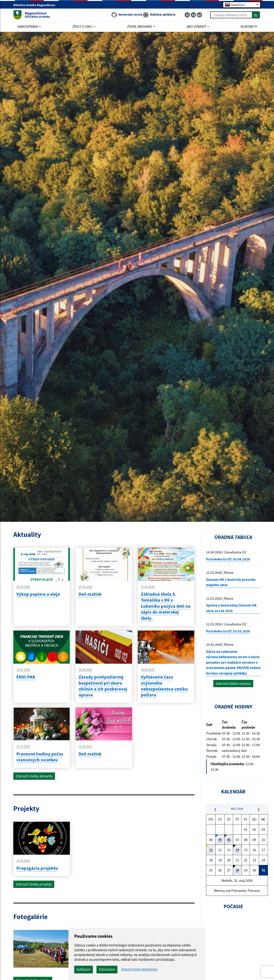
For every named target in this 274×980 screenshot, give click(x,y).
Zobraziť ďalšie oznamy (233, 683)
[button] (215, 809)
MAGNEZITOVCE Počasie (233, 933)
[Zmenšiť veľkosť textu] (187, 15)
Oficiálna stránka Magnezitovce (36, 5)
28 (237, 870)
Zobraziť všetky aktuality (34, 776)
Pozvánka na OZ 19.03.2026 (228, 631)
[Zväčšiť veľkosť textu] (199, 15)
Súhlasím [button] (84, 969)
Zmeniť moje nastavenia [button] (139, 969)
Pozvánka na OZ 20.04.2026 (228, 559)
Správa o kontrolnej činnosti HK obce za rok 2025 (231, 608)
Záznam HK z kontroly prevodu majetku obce (231, 582)
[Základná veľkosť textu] (193, 15)
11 (211, 850)
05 (220, 840)
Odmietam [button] (107, 969)
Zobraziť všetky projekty (34, 884)
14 (237, 850)
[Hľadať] (256, 15)
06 (229, 840)
